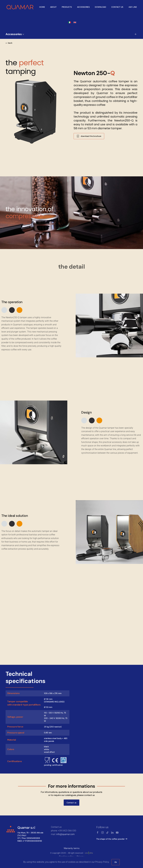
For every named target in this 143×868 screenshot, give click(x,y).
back (9, 43)
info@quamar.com (65, 834)
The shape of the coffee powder (110, 839)
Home (42, 7)
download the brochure (89, 136)
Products (67, 7)
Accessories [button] (15, 34)
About (53, 7)
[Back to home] (20, 7)
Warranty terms (72, 848)
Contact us (117, 7)
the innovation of (29, 213)
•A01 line (133, 7)
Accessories (83, 7)
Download (100, 7)
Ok (116, 862)
